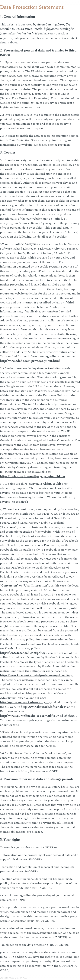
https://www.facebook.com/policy (23, 653)
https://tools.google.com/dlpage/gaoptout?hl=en (32, 476)
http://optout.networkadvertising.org (26, 702)
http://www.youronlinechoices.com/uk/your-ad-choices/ (38, 716)
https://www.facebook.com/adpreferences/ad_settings (37, 675)
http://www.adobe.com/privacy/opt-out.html (30, 361)
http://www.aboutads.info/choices (44, 707)
